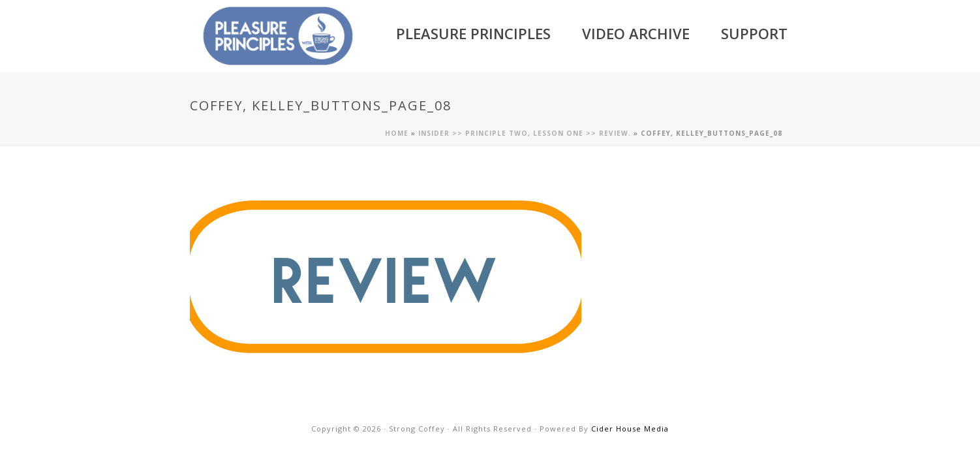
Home (397, 133)
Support (754, 33)
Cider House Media (630, 429)
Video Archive (636, 33)
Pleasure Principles (473, 33)
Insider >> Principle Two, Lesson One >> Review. (525, 133)
